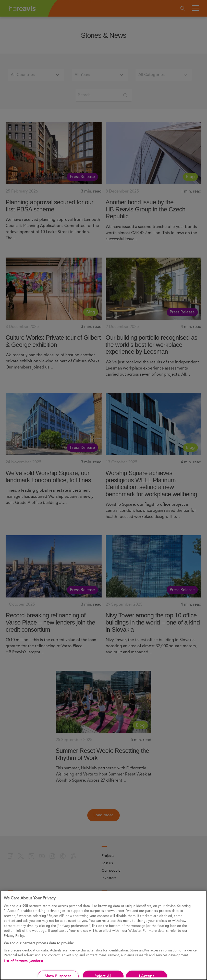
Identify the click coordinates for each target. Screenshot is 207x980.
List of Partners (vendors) (23, 961)
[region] (103, 935)
